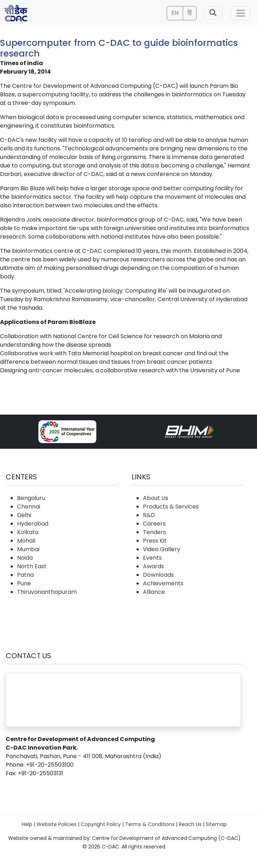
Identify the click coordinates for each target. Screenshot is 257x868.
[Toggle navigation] (241, 13)
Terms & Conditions (150, 824)
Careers (154, 524)
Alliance (154, 592)
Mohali (26, 541)
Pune (24, 583)
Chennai (29, 507)
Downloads (158, 575)
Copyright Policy (101, 824)
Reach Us (190, 824)
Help (27, 824)
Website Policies (57, 824)
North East (32, 566)
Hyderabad (33, 524)
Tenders (154, 532)
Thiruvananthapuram (47, 592)
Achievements (163, 583)
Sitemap (216, 824)
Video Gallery (162, 549)
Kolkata (28, 532)
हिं (190, 13)
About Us (156, 498)
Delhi (24, 515)
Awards (153, 566)
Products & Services (171, 507)
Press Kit (155, 541)
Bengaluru (31, 498)
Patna (25, 575)
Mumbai (28, 549)
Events (152, 558)
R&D (149, 515)
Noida (25, 558)
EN (175, 13)
